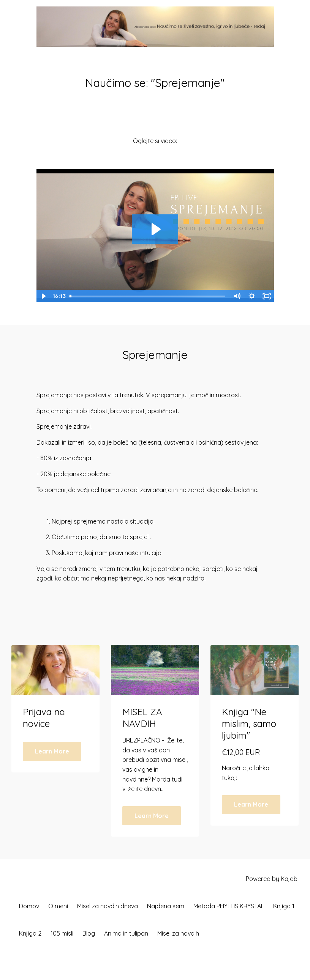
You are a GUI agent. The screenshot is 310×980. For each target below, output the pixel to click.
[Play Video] (43, 296)
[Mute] (237, 296)
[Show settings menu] (252, 296)
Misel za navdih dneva (108, 906)
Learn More (52, 751)
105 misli (62, 933)
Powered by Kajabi (272, 879)
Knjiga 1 (284, 906)
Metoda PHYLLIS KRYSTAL (229, 906)
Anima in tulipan (126, 933)
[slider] (148, 296)
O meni (58, 906)
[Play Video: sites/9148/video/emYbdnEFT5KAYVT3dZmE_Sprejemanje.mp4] (155, 229)
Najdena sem (166, 906)
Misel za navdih (178, 933)
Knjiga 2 (30, 933)
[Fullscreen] (267, 296)
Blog (89, 933)
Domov (29, 906)
